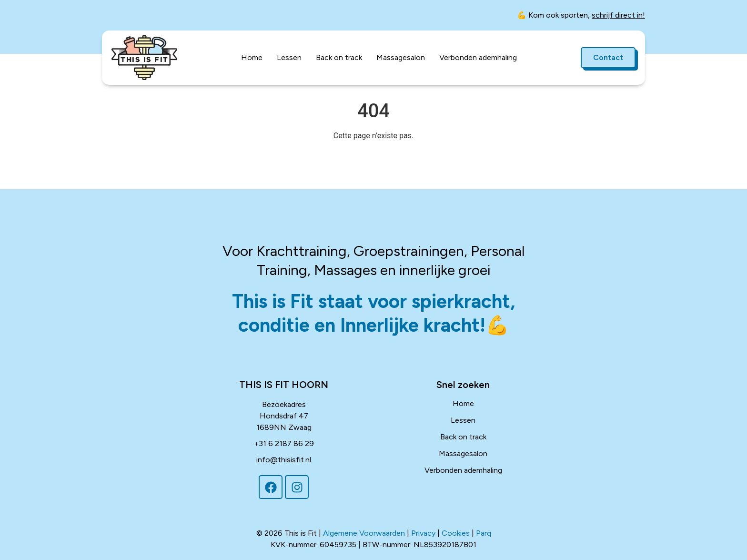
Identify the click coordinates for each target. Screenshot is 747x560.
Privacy (423, 533)
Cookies (456, 533)
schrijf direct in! (618, 15)
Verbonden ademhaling (478, 57)
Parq (484, 533)
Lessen (289, 57)
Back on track (339, 57)
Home (252, 57)
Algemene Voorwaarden (364, 533)
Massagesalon (401, 57)
